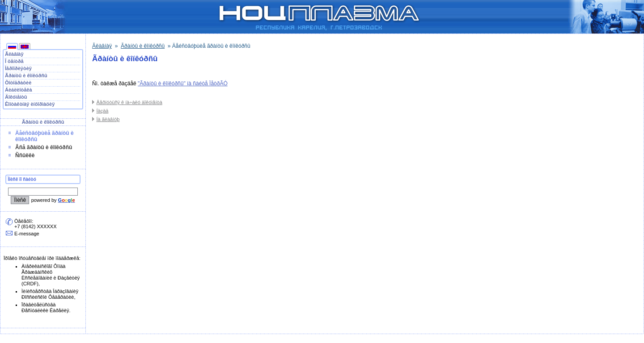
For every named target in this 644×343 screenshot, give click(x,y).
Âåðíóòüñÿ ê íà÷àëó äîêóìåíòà (129, 102)
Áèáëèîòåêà (19, 90)
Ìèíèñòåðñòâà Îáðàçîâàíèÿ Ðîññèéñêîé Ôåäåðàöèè (50, 294)
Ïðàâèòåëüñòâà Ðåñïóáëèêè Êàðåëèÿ (45, 307)
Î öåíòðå (14, 61)
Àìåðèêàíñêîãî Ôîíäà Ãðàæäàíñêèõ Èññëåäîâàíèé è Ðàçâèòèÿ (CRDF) (51, 275)
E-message (27, 234)
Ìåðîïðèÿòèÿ (18, 68)
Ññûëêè (25, 155)
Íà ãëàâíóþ (108, 119)
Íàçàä (102, 111)
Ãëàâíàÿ (14, 54)
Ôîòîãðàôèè (18, 83)
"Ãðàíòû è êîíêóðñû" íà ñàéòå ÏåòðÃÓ (183, 84)
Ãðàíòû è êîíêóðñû (26, 75)
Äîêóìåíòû (16, 97)
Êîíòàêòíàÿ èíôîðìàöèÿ (30, 104)
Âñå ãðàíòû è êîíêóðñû (44, 147)
